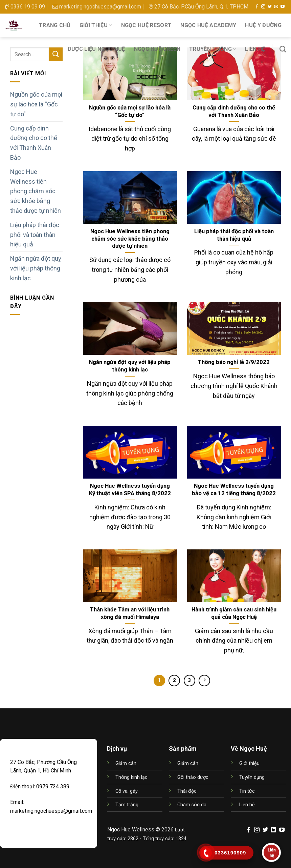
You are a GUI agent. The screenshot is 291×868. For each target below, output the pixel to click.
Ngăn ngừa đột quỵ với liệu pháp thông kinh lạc (36, 268)
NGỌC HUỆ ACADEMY (208, 25)
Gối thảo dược (193, 777)
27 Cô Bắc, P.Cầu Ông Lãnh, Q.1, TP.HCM (199, 7)
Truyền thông (213, 49)
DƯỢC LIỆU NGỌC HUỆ (96, 49)
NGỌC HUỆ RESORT (147, 25)
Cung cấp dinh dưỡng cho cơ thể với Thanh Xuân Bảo (34, 143)
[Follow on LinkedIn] (273, 830)
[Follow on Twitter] (270, 7)
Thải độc (187, 791)
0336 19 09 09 (25, 7)
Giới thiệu (96, 25)
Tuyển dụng (252, 777)
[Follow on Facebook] (257, 7)
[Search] (283, 49)
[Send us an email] (276, 7)
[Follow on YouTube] (283, 7)
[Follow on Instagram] (263, 7)
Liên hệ (255, 49)
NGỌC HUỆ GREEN (157, 49)
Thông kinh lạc (131, 777)
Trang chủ (55, 25)
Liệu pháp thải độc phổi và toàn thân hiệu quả (35, 235)
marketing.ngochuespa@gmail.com (97, 7)
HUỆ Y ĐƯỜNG (263, 25)
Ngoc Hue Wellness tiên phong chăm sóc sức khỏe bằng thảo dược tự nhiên (36, 191)
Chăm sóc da (192, 805)
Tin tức (247, 791)
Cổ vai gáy (127, 791)
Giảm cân (126, 763)
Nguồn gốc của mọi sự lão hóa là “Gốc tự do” (36, 104)
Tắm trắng (127, 805)
